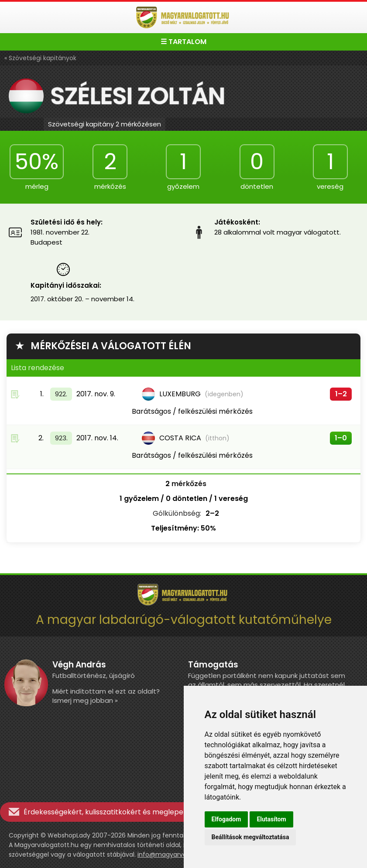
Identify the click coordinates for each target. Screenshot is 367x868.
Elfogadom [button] (226, 819)
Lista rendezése (38, 368)
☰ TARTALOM (183, 42)
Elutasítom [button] (271, 819)
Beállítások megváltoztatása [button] (250, 837)
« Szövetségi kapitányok (40, 58)
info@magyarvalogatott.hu (179, 854)
